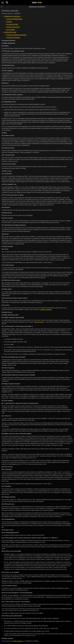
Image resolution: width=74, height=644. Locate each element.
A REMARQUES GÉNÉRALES (12, 16)
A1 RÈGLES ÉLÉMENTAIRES (14, 19)
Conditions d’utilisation (46, 309)
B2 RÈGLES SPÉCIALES (13, 38)
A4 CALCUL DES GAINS (13, 27)
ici (41, 302)
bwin (37, 3)
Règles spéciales (39, 322)
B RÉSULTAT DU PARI (10, 32)
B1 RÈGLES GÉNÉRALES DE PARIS (16, 35)
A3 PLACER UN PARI (12, 24)
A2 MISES (9, 22)
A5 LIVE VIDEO (10, 30)
